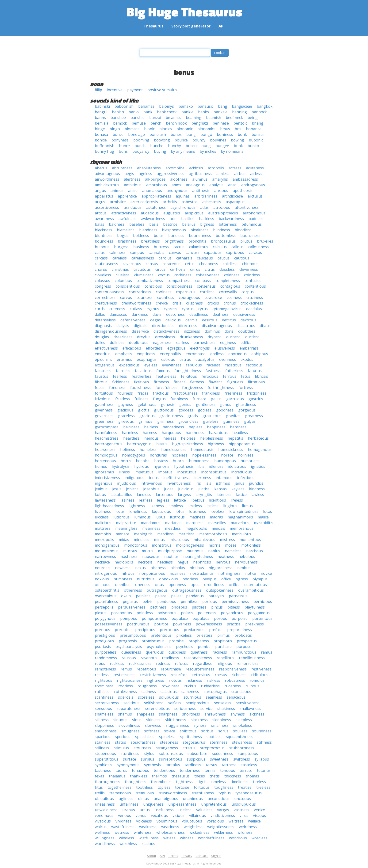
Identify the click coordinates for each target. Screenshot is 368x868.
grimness (165, 421)
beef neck (234, 118)
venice (259, 810)
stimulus (121, 748)
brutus (246, 241)
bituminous (252, 224)
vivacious (103, 821)
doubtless (247, 331)
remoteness (105, 669)
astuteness (156, 207)
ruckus (190, 686)
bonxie (101, 140)
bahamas (146, 106)
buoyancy (141, 151)
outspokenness (220, 590)
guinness (231, 421)
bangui (101, 112)
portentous (262, 618)
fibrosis (261, 376)
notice (251, 573)
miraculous (179, 540)
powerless (182, 624)
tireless (259, 782)
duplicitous (139, 343)
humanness (199, 461)
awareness (104, 219)
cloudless (103, 275)
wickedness (199, 832)
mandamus (151, 523)
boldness (141, 236)
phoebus (179, 607)
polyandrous (232, 613)
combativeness (150, 281)
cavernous (132, 264)
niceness (158, 568)
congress (103, 286)
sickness (257, 714)
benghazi (200, 123)
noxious (102, 579)
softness (152, 731)
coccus (164, 275)
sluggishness (177, 725)
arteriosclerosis (144, 202)
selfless (175, 703)
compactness (179, 281)
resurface (179, 675)
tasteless (249, 765)
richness (239, 675)
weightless (193, 827)
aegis (129, 174)
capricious (235, 252)
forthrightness (221, 388)
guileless (211, 421)
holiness (128, 449)
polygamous (259, 613)
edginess (228, 343)
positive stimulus (162, 90)
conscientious (128, 286)
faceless (214, 365)
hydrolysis (121, 466)
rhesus (221, 675)
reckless (117, 663)
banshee (118, 118)
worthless (128, 844)
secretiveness (107, 703)
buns (123, 151)
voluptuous (192, 821)
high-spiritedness (188, 444)
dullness (117, 343)
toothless (144, 787)
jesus (117, 489)
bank (148, 112)
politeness (207, 613)
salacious (169, 692)
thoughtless (136, 782)
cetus (190, 264)
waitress (236, 821)
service (207, 708)
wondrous (238, 838)
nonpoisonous (152, 573)
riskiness (194, 680)
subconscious (171, 754)
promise (176, 641)
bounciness (250, 236)
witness (187, 838)
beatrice (170, 224)
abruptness (122, 168)
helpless (188, 438)
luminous (142, 517)
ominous (103, 585)
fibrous (101, 382)
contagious (230, 286)
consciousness (179, 286)
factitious (254, 365)
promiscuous (153, 641)
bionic (149, 129)
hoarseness (105, 449)
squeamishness (240, 737)
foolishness (140, 388)
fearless (120, 376)
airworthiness (107, 179)
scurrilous (192, 697)
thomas (252, 776)
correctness (105, 297)
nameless (233, 551)
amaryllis (220, 179)
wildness (245, 832)
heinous (151, 438)
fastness (213, 371)
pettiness (158, 607)
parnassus (238, 596)
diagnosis (103, 326)
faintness (103, 371)
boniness (225, 134)
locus (120, 511)
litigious (230, 506)
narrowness (105, 556)
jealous (101, 489)
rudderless (210, 686)
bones (176, 134)
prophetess (199, 641)
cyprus (188, 309)
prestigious (105, 635)
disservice (140, 331)
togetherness (119, 787)
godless (205, 410)
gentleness (206, 404)
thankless (139, 776)
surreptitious (171, 759)
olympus (260, 579)
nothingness (229, 573)
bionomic (185, 129)
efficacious (132, 348)
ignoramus (104, 472)
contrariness (140, 292)
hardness (238, 427)
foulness (125, 393)
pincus (217, 607)
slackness (199, 720)
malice (263, 517)
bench (156, 123)
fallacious (143, 371)
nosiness (178, 573)
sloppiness (104, 725)
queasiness (131, 652)
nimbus (244, 568)
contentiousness (109, 292)
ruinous (252, 686)
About (151, 856)
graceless (126, 416)
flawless (216, 382)
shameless (104, 714)
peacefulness (106, 602)
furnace (199, 399)
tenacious (140, 770)
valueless (204, 810)
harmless (130, 433)
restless (102, 675)
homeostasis (202, 449)
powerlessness (209, 624)
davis (157, 314)
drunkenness (191, 337)
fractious (161, 393)
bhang (258, 123)
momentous (250, 540)
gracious (147, 416)
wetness (122, 832)
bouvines (218, 140)
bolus (159, 236)
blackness (103, 230)
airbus (240, 174)
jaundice (256, 483)
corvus (126, 297)
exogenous (105, 365)
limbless (176, 506)
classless (227, 269)
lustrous (177, 517)
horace (227, 455)
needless (165, 562)
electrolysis (200, 348)
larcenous (165, 495)
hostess (161, 461)
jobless (132, 489)
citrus (210, 269)
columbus (123, 281)
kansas (220, 489)
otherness (133, 590)
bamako (186, 106)
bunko (253, 146)
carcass (101, 258)
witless (169, 838)
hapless (195, 427)
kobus (100, 495)
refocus (182, 663)
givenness (104, 410)
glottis (144, 410)
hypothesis (184, 466)
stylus (149, 754)
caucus (224, 258)
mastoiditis (264, 523)
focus (100, 388)
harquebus (171, 433)
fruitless (123, 399)
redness (163, 663)
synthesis (152, 765)
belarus (189, 224)
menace (123, 534)
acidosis (196, 168)
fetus (246, 376)
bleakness (199, 230)
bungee (222, 146)
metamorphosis (213, 534)
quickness (177, 652)
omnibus (123, 585)
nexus (140, 568)
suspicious (196, 759)
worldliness (105, 844)
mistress (227, 540)
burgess (121, 247)
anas (232, 185)
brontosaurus (223, 241)
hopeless (180, 455)
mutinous (195, 551)
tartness (229, 765)
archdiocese (232, 196)
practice (234, 624)
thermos (159, 776)
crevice (162, 303)
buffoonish (105, 146)
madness (197, 517)
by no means (232, 151)
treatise (245, 787)
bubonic (256, 140)
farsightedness (188, 371)
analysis (216, 185)
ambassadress (245, 179)
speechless (145, 737)
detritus (229, 320)
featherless (142, 376)
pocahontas (121, 613)
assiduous (133, 207)
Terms (173, 856)
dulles (100, 343)
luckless (102, 517)
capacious (213, 252)
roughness (147, 686)
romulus (257, 680)
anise (133, 190)
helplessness (212, 438)
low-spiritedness (244, 511)
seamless (214, 697)
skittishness (176, 720)
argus (100, 202)
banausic (205, 106)
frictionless (257, 393)
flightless (235, 382)
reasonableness (198, 658)
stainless (103, 742)
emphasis (124, 354)
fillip (98, 90)
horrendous (105, 461)
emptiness (146, 354)
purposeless (106, 652)
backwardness (231, 219)
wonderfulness (211, 838)
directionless (163, 326)
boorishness (200, 236)
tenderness (190, 770)
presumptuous (133, 635)
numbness (123, 579)
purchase (223, 647)
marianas (173, 523)
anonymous (177, 190)
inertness (203, 478)
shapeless (145, 714)
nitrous (128, 573)
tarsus (211, 765)
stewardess (242, 742)
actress (235, 168)
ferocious (210, 376)
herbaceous (258, 438)
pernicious (263, 602)
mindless (142, 540)
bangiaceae (242, 106)
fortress (246, 388)
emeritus (103, 354)
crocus (213, 303)
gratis (193, 416)
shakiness (226, 708)
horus (126, 461)
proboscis (243, 635)
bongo (206, 134)
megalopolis (196, 528)
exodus (247, 359)
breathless (150, 241)
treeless (263, 787)
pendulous (167, 602)
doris (229, 331)
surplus (148, 759)
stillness (102, 748)
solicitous (188, 731)
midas (124, 540)
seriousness (185, 708)
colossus (102, 281)
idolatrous (237, 466)
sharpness (168, 714)
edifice (246, 343)
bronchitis (197, 241)
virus (244, 815)
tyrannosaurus (249, 793)
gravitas (233, 416)
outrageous (157, 590)
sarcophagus (215, 692)
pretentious (161, 635)
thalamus (117, 776)
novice (266, 573)
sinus (137, 720)
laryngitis (204, 495)
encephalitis (170, 354)
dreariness (123, 337)
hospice (143, 461)
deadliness (199, 314)
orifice (234, 585)
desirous (210, 320)
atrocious (222, 207)
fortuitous (104, 393)
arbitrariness (206, 196)
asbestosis (212, 202)
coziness (234, 297)
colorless (252, 275)
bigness (207, 224)
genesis (168, 404)
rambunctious (244, 652)
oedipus (210, 579)
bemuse (139, 123)
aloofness (179, 179)
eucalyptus (205, 359)
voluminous (167, 821)
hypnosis (161, 466)
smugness (130, 731)
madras (216, 517)
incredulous (241, 472)
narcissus (255, 551)
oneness (143, 585)
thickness (233, 776)
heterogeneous (109, 444)
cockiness (183, 275)
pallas (176, 596)
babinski (102, 106)
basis (154, 224)
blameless (126, 230)
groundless (188, 421)
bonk (242, 134)
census (152, 264)
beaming (194, 118)
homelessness (174, 449)
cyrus (203, 309)
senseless (223, 703)
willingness (105, 838)
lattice (241, 495)
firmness (161, 382)
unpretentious (214, 804)
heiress (170, 438)
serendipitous (157, 708)
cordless (207, 292)
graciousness (171, 416)
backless (207, 219)
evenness (228, 359)
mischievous (204, 540)
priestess (205, 635)
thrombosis (161, 782)
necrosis (145, 562)
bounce (181, 140)
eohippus (260, 354)
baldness (117, 224)
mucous (130, 551)
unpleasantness (182, 804)
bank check (167, 112)
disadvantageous (217, 326)
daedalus (254, 309)
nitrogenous (106, 573)
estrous (168, 359)
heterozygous (139, 444)
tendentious (164, 770)
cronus (230, 303)
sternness (219, 742)
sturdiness (130, 754)
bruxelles (265, 241)
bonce (118, 134)
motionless (251, 545)
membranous (242, 528)
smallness (220, 725)
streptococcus (212, 748)
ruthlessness (125, 692)
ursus (145, 810)
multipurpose (170, 551)
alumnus (200, 179)
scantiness (104, 697)
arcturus (255, 196)
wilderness (223, 832)
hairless (151, 427)
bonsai (258, 134)
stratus (189, 748)
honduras (158, 455)
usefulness (164, 810)
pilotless (199, 607)
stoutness (142, 748)
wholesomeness (171, 832)
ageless (145, 174)
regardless (202, 663)
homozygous (134, 455)
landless (144, 495)
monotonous (136, 545)
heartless (131, 438)
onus (159, 585)
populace (180, 618)
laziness (127, 500)
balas (100, 224)
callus (100, 252)
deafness (221, 314)
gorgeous (247, 410)
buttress (161, 247)
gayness (126, 404)
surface (130, 759)
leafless (146, 500)
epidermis (103, 359)
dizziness (192, 331)
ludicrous (121, 517)
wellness (102, 832)
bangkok (265, 106)
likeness (157, 506)
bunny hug (104, 151)
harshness (195, 433)
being (253, 118)
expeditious (129, 365)
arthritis (170, 202)
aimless (223, 174)
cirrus (195, 269)
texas (100, 776)
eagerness (162, 343)
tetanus (264, 770)
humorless (250, 461)
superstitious (107, 759)
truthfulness (203, 793)
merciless (165, 534)
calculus (220, 247)
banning (240, 112)
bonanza (254, 129)
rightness (156, 680)
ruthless (102, 692)
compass (203, 281)
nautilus (171, 556)
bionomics (206, 129)
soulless (240, 731)
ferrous (230, 376)
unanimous (193, 799)
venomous (104, 815)
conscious (153, 286)
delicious (173, 320)
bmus (225, 129)
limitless (195, 506)
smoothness (106, 731)
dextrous (248, 320)
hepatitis (235, 438)
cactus (179, 247)
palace (161, 596)
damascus (118, 314)
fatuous (255, 371)
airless (256, 174)
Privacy (187, 856)
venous (125, 815)
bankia (187, 112)
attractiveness (124, 213)
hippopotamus (242, 444)
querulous (155, 652)
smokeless (243, 725)
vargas (223, 810)
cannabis (156, 252)
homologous (106, 455)
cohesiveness (208, 275)
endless (217, 354)
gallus (216, 399)
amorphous (157, 185)
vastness (241, 810)
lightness (137, 506)
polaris (187, 613)
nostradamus (202, 573)
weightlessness (221, 827)
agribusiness (200, 174)
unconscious (218, 799)
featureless (166, 376)
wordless (259, 838)
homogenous (260, 449)
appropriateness (156, 196)
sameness (190, 692)
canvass (193, 252)
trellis (100, 793)
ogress (242, 579)
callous (238, 247)
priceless (184, 635)
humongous (225, 461)
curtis (100, 309)
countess (145, 297)
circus (160, 269)
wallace (254, 821)
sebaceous (236, 697)
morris (215, 545)
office (226, 579)
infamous (224, 478)
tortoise (182, 787)
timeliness (239, 782)
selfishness (154, 703)
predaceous (194, 630)
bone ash (158, 134)
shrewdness (215, 714)
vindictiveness (223, 815)
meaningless (126, 528)
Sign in (216, 856)
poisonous (167, 613)
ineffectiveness (176, 478)
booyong (162, 140)
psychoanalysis (129, 647)
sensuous (103, 708)
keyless (238, 489)
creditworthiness (136, 303)
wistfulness (149, 838)
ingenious (104, 483)
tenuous (228, 770)
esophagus (147, 359)
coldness (232, 275)
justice (204, 489)
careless (120, 258)
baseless (137, 224)
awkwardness (153, 219)
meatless (173, 528)
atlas (204, 207)
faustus (102, 376)
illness (124, 472)
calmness (117, 252)
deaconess (175, 314)
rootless (126, 686)
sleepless (244, 720)
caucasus (205, 258)
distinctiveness (166, 331)
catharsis (184, 258)
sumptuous (248, 754)
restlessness (124, 675)
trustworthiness (173, 793)
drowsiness (165, 337)
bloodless (243, 230)
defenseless (105, 320)
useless (185, 810)
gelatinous (147, 404)
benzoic (240, 123)
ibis (201, 466)
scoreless (146, 697)
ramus (267, 652)
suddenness (222, 754)
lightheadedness (109, 506)
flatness (197, 382)
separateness (129, 708)
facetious (233, 365)
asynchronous (183, 207)
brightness (174, 241)
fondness (117, 388)
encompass (196, 354)
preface (216, 630)
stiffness (264, 742)
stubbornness (242, 748)
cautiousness (106, 264)
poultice (161, 624)
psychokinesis (159, 647)
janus (240, 483)
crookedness (252, 303)
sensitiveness (248, 703)
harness (150, 433)
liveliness (103, 511)
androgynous (253, 185)
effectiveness (106, 348)
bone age (136, 134)
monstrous (162, 545)
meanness (151, 528)
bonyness (120, 140)
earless (183, 343)
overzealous (106, 596)
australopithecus (223, 213)
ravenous (149, 658)
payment (135, 90)
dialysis (123, 326)
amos (176, 185)
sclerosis (126, 697)
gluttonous (164, 410)
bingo (115, 129)
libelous (197, 500)
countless (166, 297)
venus (141, 815)
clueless (123, 275)
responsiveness (233, 669)
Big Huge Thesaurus (184, 12)
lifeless (237, 500)
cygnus (153, 309)
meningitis (143, 534)
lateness (224, 495)
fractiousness (185, 393)
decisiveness (244, 314)
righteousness (130, 680)
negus (183, 562)
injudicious (126, 483)
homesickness (231, 449)
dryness (215, 337)
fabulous (194, 365)
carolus (165, 258)
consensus (206, 286)
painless (143, 596)
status (121, 742)
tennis (210, 770)
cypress (171, 309)
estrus (185, 359)
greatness (254, 416)
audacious (150, 213)
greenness (104, 421)
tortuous (202, 787)
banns (100, 118)
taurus (121, 770)
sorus (223, 731)
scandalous (241, 692)
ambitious (133, 185)
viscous (259, 815)
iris (198, 483)
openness (177, 585)
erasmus (125, 359)
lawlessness (105, 500)
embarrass (249, 348)
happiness (216, 427)
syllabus (262, 759)
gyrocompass (107, 427)
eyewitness (172, 365)
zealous (148, 844)
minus (159, 540)
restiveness (261, 669)
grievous (126, 421)
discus (265, 326)
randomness (106, 658)
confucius (253, 281)
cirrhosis (178, 269)
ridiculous (260, 675)
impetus (165, 472)
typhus (225, 793)
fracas (143, 393)
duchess (233, 337)
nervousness (246, 562)
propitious (223, 641)
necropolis (124, 562)
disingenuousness (111, 331)
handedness (173, 427)
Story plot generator (191, 26)
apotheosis (243, 190)
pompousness (154, 618)
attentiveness (247, 207)
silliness (102, 720)
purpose (244, 647)
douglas (102, 337)
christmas (120, 269)
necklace (102, 562)
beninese (221, 123)
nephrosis (202, 562)
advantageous (107, 174)
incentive (115, 90)
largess (184, 495)
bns (238, 129)
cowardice (213, 297)
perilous (210, 602)
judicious (186, 489)
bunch (140, 146)
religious (224, 663)
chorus (101, 269)
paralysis (216, 596)
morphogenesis (190, 545)
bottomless (226, 236)
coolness (164, 292)
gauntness (104, 404)
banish (118, 112)
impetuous (144, 472)
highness (216, 444)
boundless (104, 241)
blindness (222, 230)
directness (188, 326)
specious (123, 737)
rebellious (225, 658)
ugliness (126, 799)
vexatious (159, 815)
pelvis (148, 602)
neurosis (103, 568)
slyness (200, 725)
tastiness (103, 770)
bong (191, 134)
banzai (155, 118)
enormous (238, 354)
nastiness (129, 556)
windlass (126, 838)
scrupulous (169, 697)
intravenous (151, 483)
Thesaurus (153, 26)
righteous (103, 680)
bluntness (104, 236)
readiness (171, 658)
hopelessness (204, 455)
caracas (255, 252)
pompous (129, 618)
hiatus (162, 444)
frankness (211, 393)
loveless (218, 511)
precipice (123, 630)
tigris (202, 782)
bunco (191, 146)
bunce (124, 146)
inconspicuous (214, 472)
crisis (177, 303)
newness (123, 568)
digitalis (141, 326)
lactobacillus (121, 495)
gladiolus (125, 410)
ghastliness (246, 404)
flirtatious (256, 382)
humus (101, 466)
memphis (103, 534)
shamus (125, 714)
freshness (233, 393)
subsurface (197, 754)
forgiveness (193, 388)
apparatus (104, 196)
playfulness (255, 607)
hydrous (142, 466)
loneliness (138, 511)
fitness (180, 382)
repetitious (146, 669)
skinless (153, 720)
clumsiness (144, 275)
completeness (228, 281)
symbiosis (103, 765)
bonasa (101, 134)
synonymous (128, 765)
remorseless (247, 663)
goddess (186, 410)
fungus (159, 399)
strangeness (167, 748)
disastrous (246, 326)
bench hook (176, 123)
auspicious (194, 213)
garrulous (235, 399)
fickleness (121, 382)
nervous (223, 562)
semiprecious (198, 703)
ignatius (258, 466)
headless (240, 433)
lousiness (197, 511)
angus (100, 190)
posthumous (138, 624)
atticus (101, 213)
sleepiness (222, 720)
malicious (103, 523)
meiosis (218, 528)
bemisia (102, 123)
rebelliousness (252, 658)
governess (104, 416)
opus (195, 585)
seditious (131, 703)
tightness (184, 782)
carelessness (143, 258)
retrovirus (201, 675)
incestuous (187, 472)
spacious (103, 737)
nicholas (178, 568)
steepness (169, 742)
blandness (148, 230)
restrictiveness (153, 675)
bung (206, 146)
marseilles (217, 523)
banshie (138, 118)
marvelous (240, 523)
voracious (215, 821)
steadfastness (143, 742)
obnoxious (169, 579)
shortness (191, 714)
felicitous (189, 376)
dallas (100, 314)
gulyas (250, 421)
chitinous (250, 264)
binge (100, 129)
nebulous (247, 556)
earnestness (205, 343)
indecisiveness (107, 478)
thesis (200, 776)
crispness (194, 303)
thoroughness (107, 782)
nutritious (146, 579)
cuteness (117, 309)
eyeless (151, 365)
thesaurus (181, 776)
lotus (180, 511)
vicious (178, 815)
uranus (129, 810)
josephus (151, 489)
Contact (202, 856)
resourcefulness (200, 669)
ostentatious (256, 585)
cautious (242, 258)
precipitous (145, 630)
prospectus (247, 641)
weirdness (248, 827)
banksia (220, 112)
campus (137, 252)
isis (208, 483)
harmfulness (106, 433)
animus (117, 190)
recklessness (140, 663)
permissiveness (235, 602)
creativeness (106, 303)
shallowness (250, 708)
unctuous (243, 799)
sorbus (207, 731)
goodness (225, 410)
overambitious (251, 590)
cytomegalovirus (227, 309)
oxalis (126, 596)
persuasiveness (132, 607)
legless (163, 500)
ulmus (143, 799)
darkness (140, 314)
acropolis (216, 168)
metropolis (104, 540)
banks (203, 112)
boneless (176, 236)
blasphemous (174, 230)
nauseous (151, 556)
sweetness (219, 759)
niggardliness (221, 568)
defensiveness (133, 320)
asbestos (190, 202)
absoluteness (149, 168)
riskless (213, 680)
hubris (178, 461)
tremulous (145, 793)
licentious (218, 500)
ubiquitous (104, 799)
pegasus (130, 602)
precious (102, 630)
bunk (238, 146)
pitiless (234, 607)
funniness (179, 399)
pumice (204, 647)
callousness (259, 247)
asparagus (235, 202)
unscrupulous (244, 804)
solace (170, 731)
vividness (123, 821)
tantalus (173, 765)
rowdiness (171, 686)
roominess (104, 686)
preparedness (240, 630)
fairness (123, 371)
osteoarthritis (107, 590)
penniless (189, 602)
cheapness (209, 264)
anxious (221, 190)
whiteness (143, 832)
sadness (149, 692)
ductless (252, 337)
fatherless (234, 371)
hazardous (218, 433)
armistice (118, 202)
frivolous (103, 399)
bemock (120, 123)
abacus (101, 168)
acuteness (255, 168)
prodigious (104, 641)
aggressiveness (171, 174)
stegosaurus (194, 742)
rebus (100, 663)
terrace (246, 770)
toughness (224, 787)
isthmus (223, 483)
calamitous (199, 247)
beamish (214, 118)
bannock (259, 112)
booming (141, 140)
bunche (157, 146)
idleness (216, 466)
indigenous (134, 478)
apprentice (127, 196)
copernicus (186, 292)
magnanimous (240, 517)
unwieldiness (106, 810)
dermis (191, 320)
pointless (145, 613)
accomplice (175, 168)
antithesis (201, 190)
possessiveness (109, 624)
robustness (235, 680)
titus (99, 787)
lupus (160, 517)
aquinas (183, 196)
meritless (186, 534)
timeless (218, 782)
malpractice (126, 523)
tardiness (193, 765)
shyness (238, 714)
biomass (132, 129)
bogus (123, 236)
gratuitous (212, 416)
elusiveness (225, 348)
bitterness (228, 224)
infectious (246, 478)
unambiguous (166, 799)
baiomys (167, 106)
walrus (101, 827)
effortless (154, 348)
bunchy (174, 146)
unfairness (129, 804)
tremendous (120, 793)
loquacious (161, 511)
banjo (134, 112)
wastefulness (123, 827)
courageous (189, 297)
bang (223, 106)
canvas (175, 252)
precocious (169, 630)
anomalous (152, 190)
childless (230, 264)
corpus (248, 292)
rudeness (233, 686)
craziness (255, 297)
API (222, 26)
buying (160, 151)
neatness (226, 556)
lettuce (180, 500)
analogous (195, 185)
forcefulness (166, 388)
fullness (141, 399)
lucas (268, 511)
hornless (246, 455)
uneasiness (105, 804)
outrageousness (187, 590)
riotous (175, 680)
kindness (257, 489)
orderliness (214, 585)
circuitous (142, 269)
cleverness (249, 269)
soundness (262, 731)
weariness (170, 827)
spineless (167, 737)
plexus (101, 613)
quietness (199, 652)
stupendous (105, 754)
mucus (148, 551)
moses (231, 545)
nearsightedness (198, 556)
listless (213, 506)
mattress (103, 528)
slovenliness (129, 725)
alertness (132, 179)
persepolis (104, 607)
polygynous (105, 618)
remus (126, 669)
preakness (255, 624)
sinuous (120, 720)
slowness (153, 725)
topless (164, 787)
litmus (247, 506)
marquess (195, 523)
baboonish (124, 106)
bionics (166, 129)
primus (224, 635)
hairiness (131, 427)
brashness (127, 241)
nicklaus (197, 568)
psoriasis (103, 647)
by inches (208, 151)
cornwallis (228, 292)
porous (220, 618)
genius (185, 404)
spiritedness (191, 737)
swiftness (242, 759)
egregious (176, 348)
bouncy (199, 140)
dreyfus (144, 337)
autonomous (254, 213)
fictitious (142, 382)
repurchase (171, 669)
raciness (220, 652)
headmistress (107, 438)
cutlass (136, 309)
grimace (146, 421)
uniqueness (153, 804)
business (141, 247)
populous (201, 618)
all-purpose (155, 179)
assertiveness (107, 207)
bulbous (102, 247)
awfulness (127, 219)
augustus (172, 213)
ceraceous (172, 264)
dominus (212, 331)
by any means (183, 151)
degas (155, 320)
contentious (255, 286)
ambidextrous (107, 185)
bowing (238, 140)
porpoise (240, 618)
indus (154, 478)
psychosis (185, 647)
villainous (197, 815)
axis (173, 219)
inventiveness (179, 483)
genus (226, 404)
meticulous (241, 534)
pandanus (195, 596)
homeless (148, 449)
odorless (190, 579)
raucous (129, 658)
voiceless (144, 821)
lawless (258, 495)
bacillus (188, 219)
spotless (214, 737)
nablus (214, 551)
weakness (148, 827)
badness (256, 219)
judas (169, 489)
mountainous (107, 551)
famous (163, 371)
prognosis (128, 641)
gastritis (256, 399)
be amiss (173, 118)
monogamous (107, 545)
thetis (215, 776)
